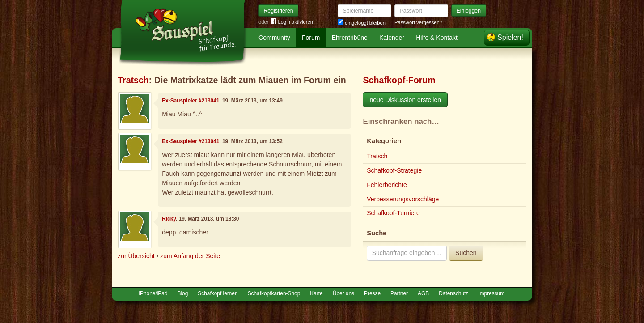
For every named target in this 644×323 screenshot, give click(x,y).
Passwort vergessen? (418, 22)
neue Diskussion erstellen (405, 100)
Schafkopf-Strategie (394, 170)
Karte (316, 293)
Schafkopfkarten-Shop (274, 293)
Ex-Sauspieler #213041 (191, 101)
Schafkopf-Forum (399, 80)
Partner (399, 293)
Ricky (169, 219)
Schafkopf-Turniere (393, 213)
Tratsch (133, 80)
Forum (311, 38)
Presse (372, 293)
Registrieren (279, 11)
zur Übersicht (136, 256)
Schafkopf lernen (218, 293)
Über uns (343, 293)
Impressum (491, 293)
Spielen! (510, 37)
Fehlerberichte (387, 185)
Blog (183, 293)
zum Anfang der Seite (190, 256)
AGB (423, 293)
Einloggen (469, 11)
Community (274, 38)
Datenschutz (453, 293)
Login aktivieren (292, 22)
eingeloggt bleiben (362, 23)
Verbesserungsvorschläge (403, 199)
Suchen (466, 253)
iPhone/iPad (153, 293)
